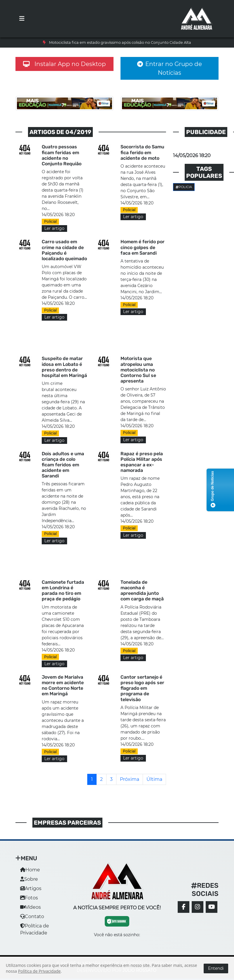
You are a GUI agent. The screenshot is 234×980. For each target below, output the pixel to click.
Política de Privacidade (39, 971)
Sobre (29, 879)
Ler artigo (54, 228)
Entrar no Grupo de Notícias (170, 68)
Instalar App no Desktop (64, 64)
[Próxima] (130, 779)
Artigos (31, 888)
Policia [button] (184, 187)
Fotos (29, 898)
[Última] (154, 779)
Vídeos (30, 907)
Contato (32, 916)
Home (30, 870)
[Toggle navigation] (22, 19)
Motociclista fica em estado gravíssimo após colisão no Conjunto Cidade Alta (120, 42)
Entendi (216, 968)
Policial (50, 221)
